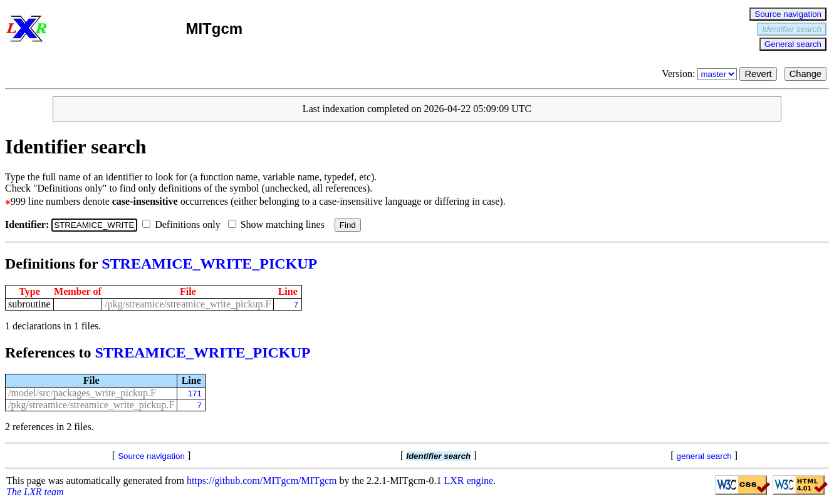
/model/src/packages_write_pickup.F (82, 393)
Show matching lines (279, 224)
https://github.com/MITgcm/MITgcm (262, 481)
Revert (758, 74)
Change (805, 74)
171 (195, 393)
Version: (701, 74)
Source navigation (788, 14)
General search (793, 44)
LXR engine (469, 481)
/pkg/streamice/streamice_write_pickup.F (188, 304)
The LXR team (35, 492)
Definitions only (184, 224)
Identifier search (792, 29)
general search (704, 456)
